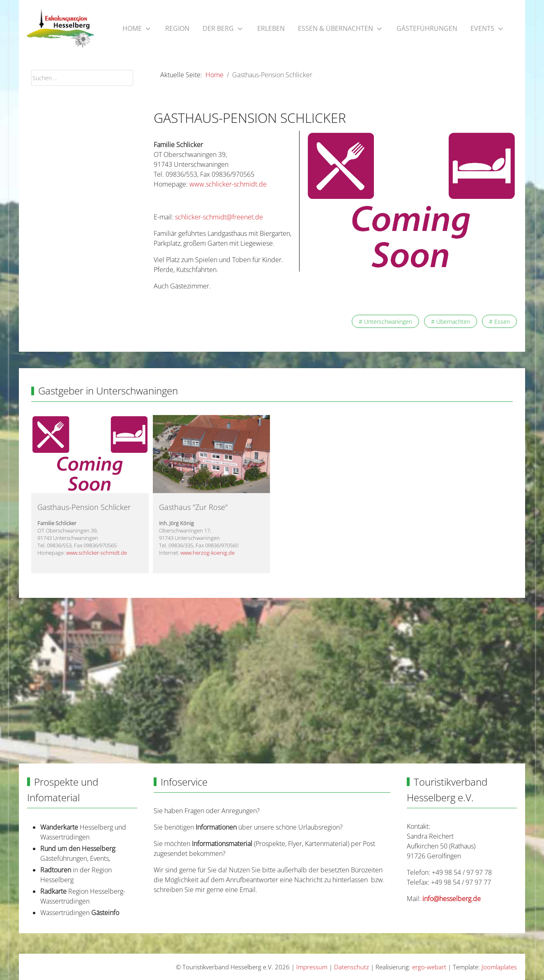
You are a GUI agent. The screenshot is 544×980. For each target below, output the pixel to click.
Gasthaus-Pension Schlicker (84, 507)
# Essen (499, 322)
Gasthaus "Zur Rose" (193, 507)
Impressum (312, 967)
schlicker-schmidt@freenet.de (219, 217)
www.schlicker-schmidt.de (227, 184)
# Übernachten (451, 322)
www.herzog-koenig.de (207, 553)
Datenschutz (352, 967)
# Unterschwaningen (385, 322)
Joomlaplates (499, 967)
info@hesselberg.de (452, 899)
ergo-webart (429, 967)
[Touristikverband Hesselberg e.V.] (60, 29)
